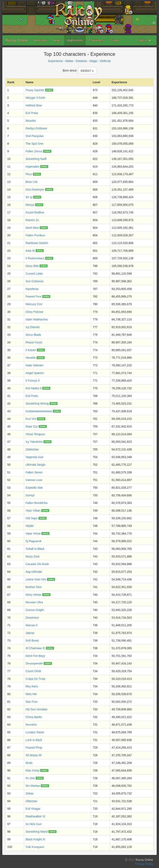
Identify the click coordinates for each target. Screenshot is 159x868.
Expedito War (34, 488)
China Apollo (34, 717)
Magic (93, 61)
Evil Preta (32, 113)
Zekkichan (32, 449)
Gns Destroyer (35, 189)
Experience (55, 61)
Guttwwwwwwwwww (39, 411)
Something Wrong (37, 404)
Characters (96, 40)
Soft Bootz (32, 641)
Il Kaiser (31, 350)
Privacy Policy (144, 864)
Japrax (30, 633)
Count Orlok (33, 671)
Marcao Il (32, 625)
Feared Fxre (34, 296)
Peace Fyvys (34, 342)
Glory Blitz (32, 266)
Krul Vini (31, 419)
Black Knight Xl (35, 839)
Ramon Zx (32, 220)
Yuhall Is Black (35, 549)
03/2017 (87, 71)
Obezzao (31, 801)
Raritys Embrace (36, 128)
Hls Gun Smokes (37, 709)
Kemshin (31, 725)
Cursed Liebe (34, 274)
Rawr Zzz (32, 426)
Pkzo (29, 174)
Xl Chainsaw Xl (35, 648)
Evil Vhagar (33, 809)
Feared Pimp (34, 748)
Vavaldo (31, 358)
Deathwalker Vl (35, 816)
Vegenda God (35, 457)
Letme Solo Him (36, 579)
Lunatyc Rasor (35, 732)
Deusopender (34, 663)
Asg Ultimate (34, 572)
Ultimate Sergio (36, 465)
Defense (105, 61)
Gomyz (30, 495)
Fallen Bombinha (37, 503)
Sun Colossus (35, 281)
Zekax (30, 793)
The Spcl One (35, 144)
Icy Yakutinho (34, 442)
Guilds (115, 40)
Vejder (30, 526)
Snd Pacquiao (35, 136)
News (57, 40)
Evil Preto (32, 396)
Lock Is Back (34, 740)
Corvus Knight (35, 610)
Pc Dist (30, 778)
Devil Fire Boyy (35, 656)
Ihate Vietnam (35, 365)
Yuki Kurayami (35, 847)
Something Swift (36, 159)
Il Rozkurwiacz (35, 258)
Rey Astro (32, 686)
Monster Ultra (34, 602)
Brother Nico (34, 587)
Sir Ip (29, 197)
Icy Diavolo (33, 327)
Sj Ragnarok (34, 541)
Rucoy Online (17, 40)
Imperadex (33, 167)
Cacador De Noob (37, 564)
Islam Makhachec (37, 319)
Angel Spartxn (35, 373)
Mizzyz (30, 205)
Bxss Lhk (32, 182)
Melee (69, 61)
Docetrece (32, 618)
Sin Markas (33, 786)
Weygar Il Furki (35, 98)
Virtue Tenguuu (35, 434)
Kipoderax (32, 289)
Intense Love (34, 480)
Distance (81, 61)
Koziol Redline (35, 212)
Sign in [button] (144, 40)
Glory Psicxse (35, 312)
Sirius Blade (33, 335)
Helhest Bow (34, 105)
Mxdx (29, 763)
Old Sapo (32, 518)
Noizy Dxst (33, 556)
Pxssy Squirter (35, 90)
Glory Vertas (34, 595)
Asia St (30, 251)
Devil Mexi (32, 228)
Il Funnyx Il (33, 381)
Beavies (31, 121)
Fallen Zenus (34, 151)
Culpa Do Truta (35, 679)
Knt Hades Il (34, 388)
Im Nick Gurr (34, 824)
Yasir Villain (33, 511)
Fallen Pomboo (35, 235)
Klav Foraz (33, 770)
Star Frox (32, 702)
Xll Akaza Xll (34, 755)
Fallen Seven (34, 472)
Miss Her (31, 694)
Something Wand (37, 832)
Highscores (75, 40)
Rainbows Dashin (37, 243)
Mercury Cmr (34, 304)
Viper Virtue (33, 533)
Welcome (40, 40)
